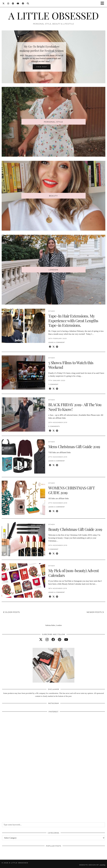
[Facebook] (23, 3)
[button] (103, 4)
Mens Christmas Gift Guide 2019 (74, 447)
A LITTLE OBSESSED (54, 15)
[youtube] (66, 640)
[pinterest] (60, 640)
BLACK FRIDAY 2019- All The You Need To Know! (75, 407)
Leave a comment (57, 342)
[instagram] (47, 640)
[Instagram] (8, 3)
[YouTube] (18, 3)
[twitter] (41, 640)
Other (52, 311)
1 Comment (53, 384)
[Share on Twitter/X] (54, 347)
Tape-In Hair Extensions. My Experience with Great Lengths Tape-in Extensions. (73, 321)
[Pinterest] (13, 3)
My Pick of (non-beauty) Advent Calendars (74, 573)
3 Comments (54, 426)
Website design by (92, 865)
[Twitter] (4, 3)
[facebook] (53, 640)
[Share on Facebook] (50, 347)
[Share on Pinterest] (57, 347)
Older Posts (12, 612)
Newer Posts (95, 612)
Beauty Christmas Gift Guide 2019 (75, 529)
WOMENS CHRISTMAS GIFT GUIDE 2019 (71, 490)
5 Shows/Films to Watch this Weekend (71, 365)
